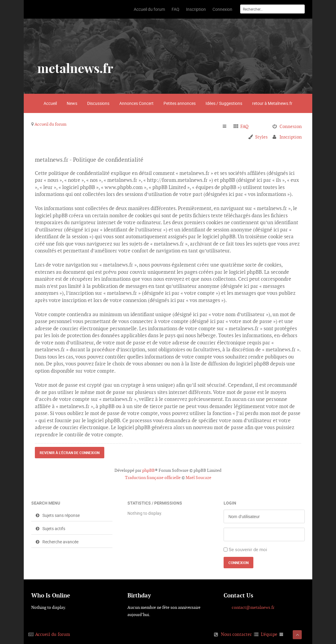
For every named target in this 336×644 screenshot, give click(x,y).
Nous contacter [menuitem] (236, 634)
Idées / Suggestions (224, 103)
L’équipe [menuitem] (269, 634)
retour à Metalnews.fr (272, 103)
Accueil (50, 103)
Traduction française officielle (153, 478)
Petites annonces (180, 103)
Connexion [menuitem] (291, 126)
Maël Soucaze (199, 478)
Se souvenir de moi (248, 549)
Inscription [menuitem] (291, 137)
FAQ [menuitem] (244, 126)
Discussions (98, 103)
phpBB (148, 470)
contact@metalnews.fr (253, 607)
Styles (261, 137)
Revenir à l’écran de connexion (70, 453)
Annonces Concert (136, 103)
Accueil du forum (50, 124)
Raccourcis (227, 127)
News (72, 103)
